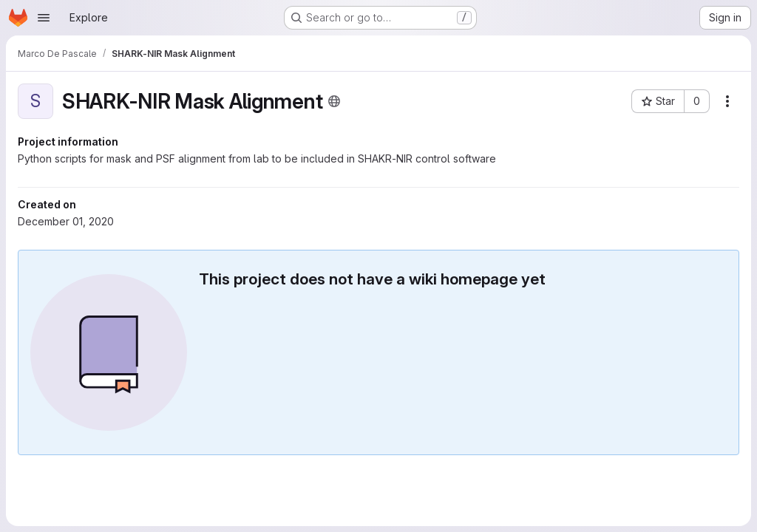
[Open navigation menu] (44, 18)
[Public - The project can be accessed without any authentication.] (334, 101)
